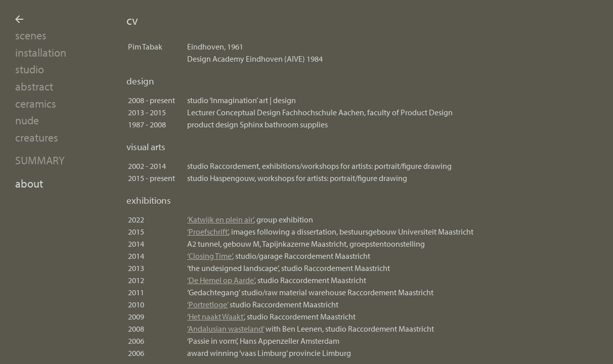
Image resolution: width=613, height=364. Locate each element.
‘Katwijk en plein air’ (220, 219)
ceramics (36, 103)
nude (27, 120)
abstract (34, 86)
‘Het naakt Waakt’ (215, 316)
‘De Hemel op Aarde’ (221, 280)
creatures (37, 137)
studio (30, 69)
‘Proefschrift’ (208, 232)
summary (40, 160)
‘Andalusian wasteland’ (226, 329)
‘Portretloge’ (208, 304)
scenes (31, 35)
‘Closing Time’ (210, 256)
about (29, 183)
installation (41, 52)
